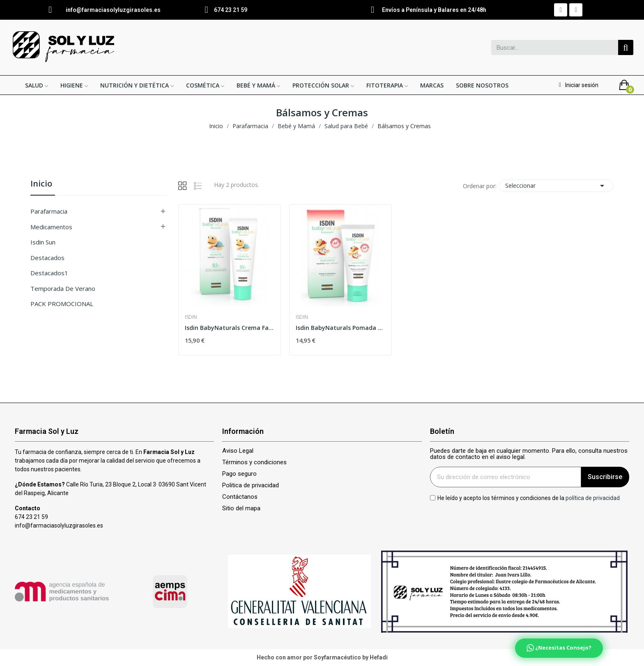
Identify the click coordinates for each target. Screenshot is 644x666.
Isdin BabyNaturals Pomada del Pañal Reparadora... (340, 328)
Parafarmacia (49, 211)
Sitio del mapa (241, 508)
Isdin (191, 317)
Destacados (47, 258)
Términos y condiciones (254, 462)
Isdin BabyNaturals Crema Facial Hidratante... (230, 328)
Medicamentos (51, 227)
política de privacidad (593, 498)
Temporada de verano (63, 288)
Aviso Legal (238, 451)
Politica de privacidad (251, 485)
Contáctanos (240, 497)
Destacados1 (49, 273)
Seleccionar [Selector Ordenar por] (556, 186)
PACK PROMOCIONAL (62, 304)
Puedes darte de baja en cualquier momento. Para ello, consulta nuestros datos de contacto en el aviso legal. (529, 454)
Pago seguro (239, 474)
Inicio (41, 184)
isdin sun (43, 242)
